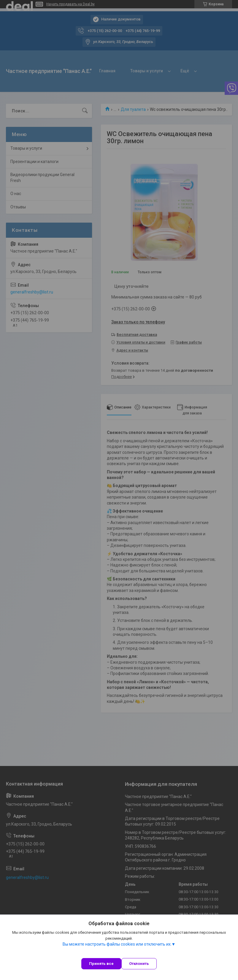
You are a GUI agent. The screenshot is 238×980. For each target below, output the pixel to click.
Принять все (101, 964)
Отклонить (139, 964)
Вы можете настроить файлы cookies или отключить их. (117, 944)
